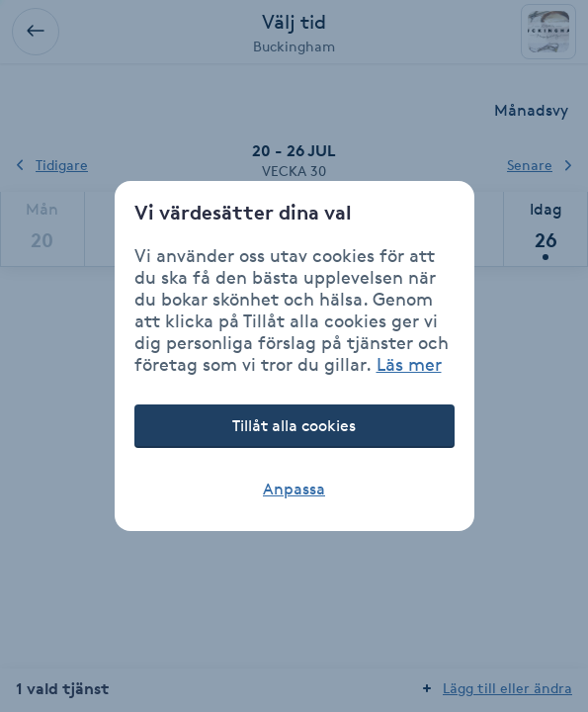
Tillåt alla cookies (294, 426)
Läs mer (409, 364)
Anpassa (294, 489)
